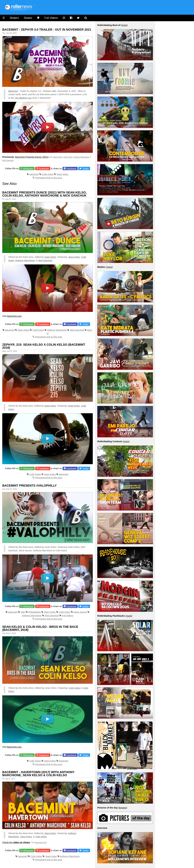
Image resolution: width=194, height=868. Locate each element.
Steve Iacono (80, 612)
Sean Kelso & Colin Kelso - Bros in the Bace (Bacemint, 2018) (40, 628)
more (124, 25)
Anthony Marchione (81, 157)
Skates (28, 18)
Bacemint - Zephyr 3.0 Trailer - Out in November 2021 (47, 30)
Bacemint (13, 91)
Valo (23, 612)
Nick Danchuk (8, 160)
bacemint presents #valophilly (29, 486)
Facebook (71, 168)
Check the (16, 842)
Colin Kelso (68, 157)
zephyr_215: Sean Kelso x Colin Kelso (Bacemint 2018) (44, 346)
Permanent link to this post (49, 178)
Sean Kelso (58, 157)
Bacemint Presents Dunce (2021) (32, 157)
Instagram (44, 168)
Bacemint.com (14, 316)
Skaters (14, 18)
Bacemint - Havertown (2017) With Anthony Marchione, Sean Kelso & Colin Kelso (38, 774)
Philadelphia (35, 612)
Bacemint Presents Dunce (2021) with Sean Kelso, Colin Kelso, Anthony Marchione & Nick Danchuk (44, 194)
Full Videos (51, 18)
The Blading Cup (23, 98)
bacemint (34, 174)
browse (123, 808)
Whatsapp (28, 168)
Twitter (85, 168)
